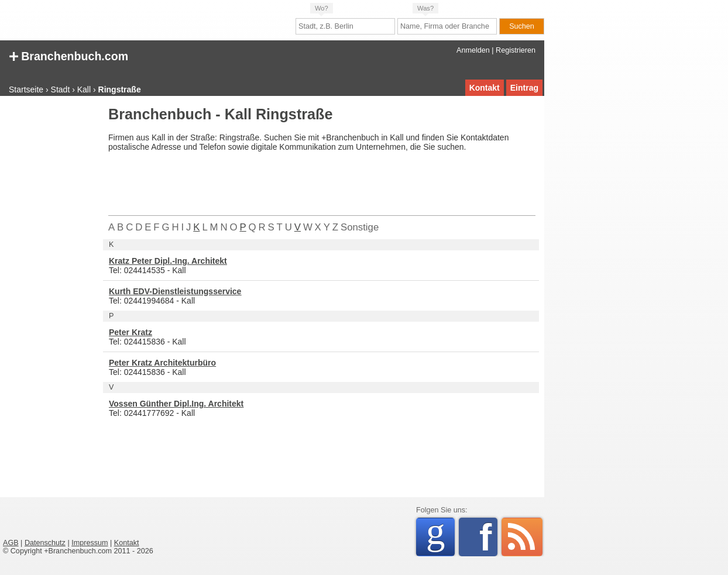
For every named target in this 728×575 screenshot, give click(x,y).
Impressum (90, 543)
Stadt (61, 89)
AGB (11, 543)
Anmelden (473, 50)
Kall (84, 89)
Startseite (26, 89)
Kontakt (485, 88)
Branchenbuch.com (68, 55)
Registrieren (516, 50)
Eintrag (524, 88)
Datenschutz (45, 543)
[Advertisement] (50, 283)
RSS (522, 537)
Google (440, 535)
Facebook (488, 537)
